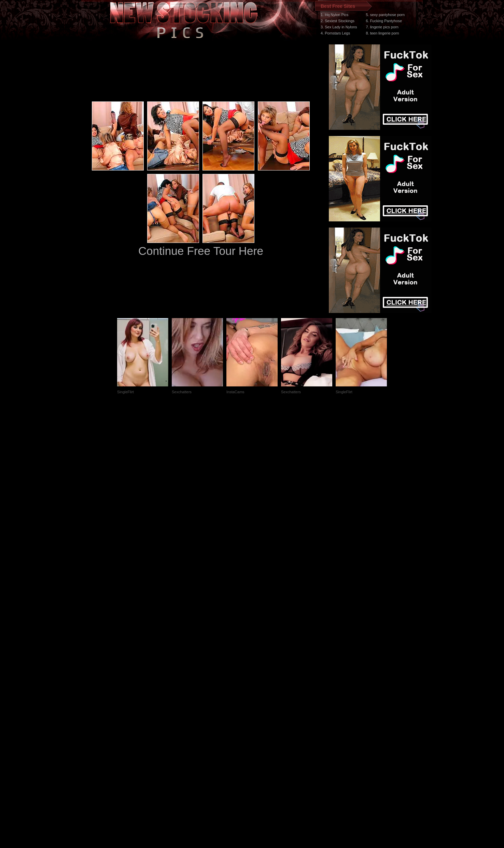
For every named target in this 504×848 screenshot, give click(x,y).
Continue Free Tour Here (201, 251)
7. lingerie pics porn (382, 27)
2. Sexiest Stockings (338, 21)
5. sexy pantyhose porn (385, 15)
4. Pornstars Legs (335, 33)
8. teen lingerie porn (382, 33)
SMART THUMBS (264, 719)
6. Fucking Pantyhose (384, 21)
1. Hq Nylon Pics (334, 15)
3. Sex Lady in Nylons (339, 27)
